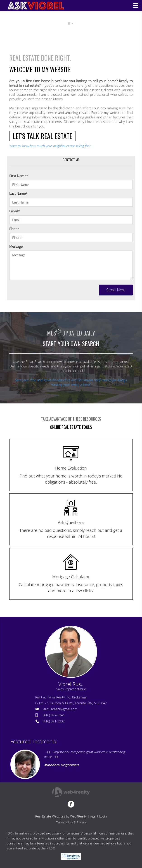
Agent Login (98, 816)
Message (16, 246)
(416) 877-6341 (54, 715)
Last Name (18, 193)
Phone (14, 229)
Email (14, 211)
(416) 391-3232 (54, 721)
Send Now (116, 290)
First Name (19, 176)
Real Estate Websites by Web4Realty (61, 816)
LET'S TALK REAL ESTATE (43, 136)
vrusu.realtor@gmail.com (60, 709)
